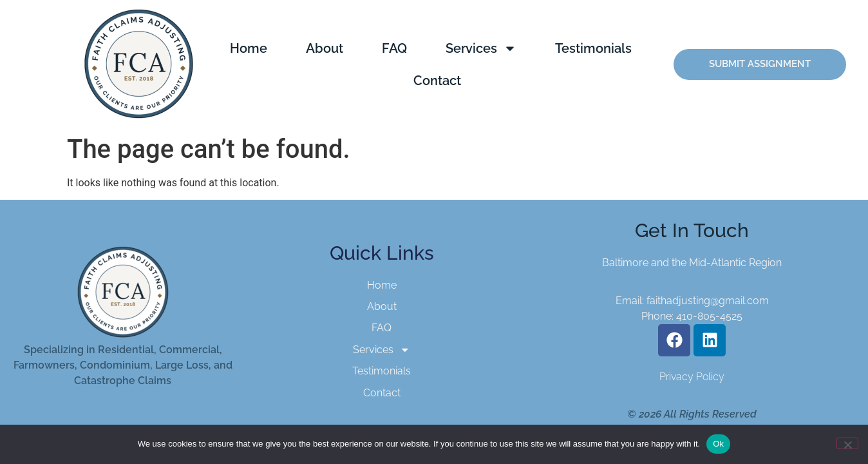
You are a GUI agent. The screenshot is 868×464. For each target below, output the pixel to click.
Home (249, 48)
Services (481, 48)
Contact (437, 81)
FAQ (394, 48)
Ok (718, 444)
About (325, 48)
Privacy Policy (692, 377)
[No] (847, 443)
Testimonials (593, 48)
